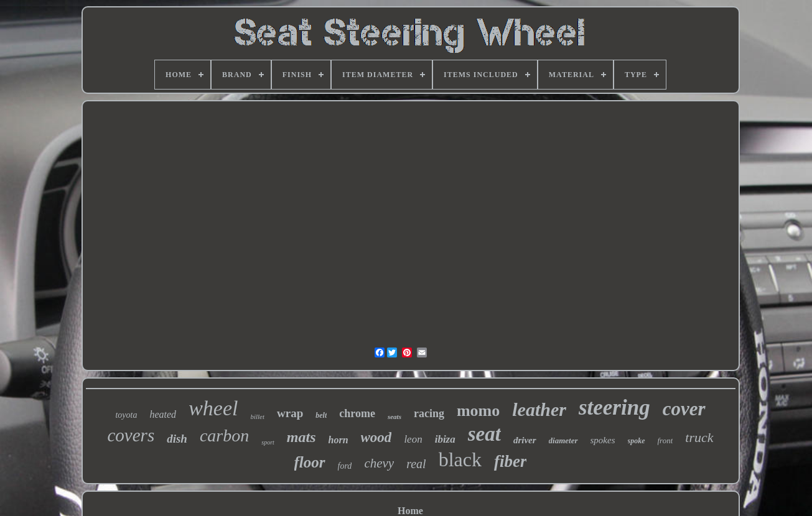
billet (257, 417)
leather (539, 409)
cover (684, 409)
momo (478, 411)
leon (413, 439)
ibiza (445, 439)
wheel (213, 408)
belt (321, 415)
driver (525, 440)
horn (338, 440)
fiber (510, 461)
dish (177, 439)
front (665, 440)
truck (699, 437)
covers (131, 435)
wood (376, 437)
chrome (357, 413)
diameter (563, 440)
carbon (224, 435)
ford (345, 466)
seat (484, 434)
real (416, 464)
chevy (379, 463)
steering (614, 408)
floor (310, 462)
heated (163, 414)
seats (394, 417)
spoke (637, 441)
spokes (603, 440)
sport (268, 442)
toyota (126, 415)
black (460, 459)
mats (301, 437)
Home (410, 511)
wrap (290, 413)
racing (429, 413)
